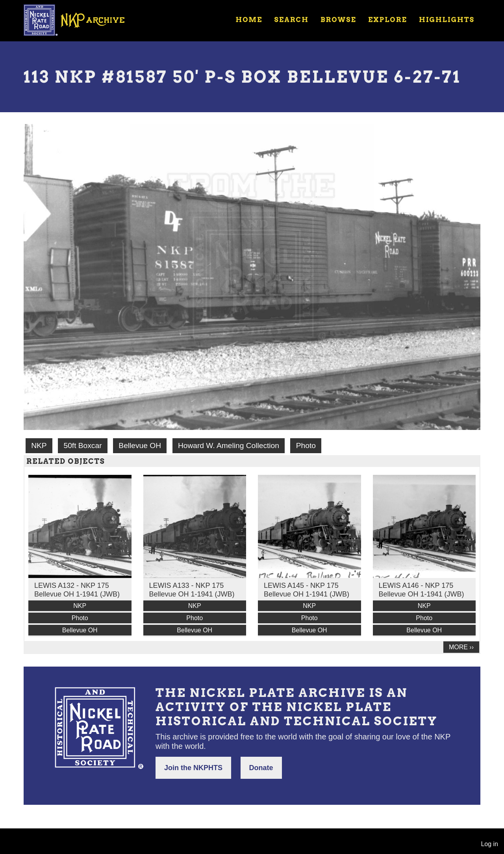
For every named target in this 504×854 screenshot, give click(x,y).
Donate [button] (261, 768)
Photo (306, 446)
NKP (39, 446)
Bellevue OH (140, 446)
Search (292, 20)
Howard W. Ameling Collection (229, 446)
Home (249, 20)
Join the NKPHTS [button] (193, 768)
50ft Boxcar (82, 446)
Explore (388, 20)
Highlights (447, 20)
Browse (338, 20)
